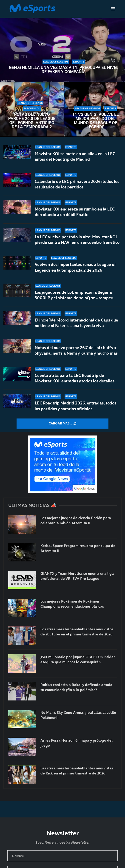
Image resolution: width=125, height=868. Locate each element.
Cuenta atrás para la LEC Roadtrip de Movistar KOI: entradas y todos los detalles (75, 378)
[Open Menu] (113, 9)
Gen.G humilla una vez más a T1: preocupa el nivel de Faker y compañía (64, 70)
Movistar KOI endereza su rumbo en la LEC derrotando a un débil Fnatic (75, 212)
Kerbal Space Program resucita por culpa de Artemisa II (78, 548)
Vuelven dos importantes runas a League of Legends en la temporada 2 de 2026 (75, 267)
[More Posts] (62, 424)
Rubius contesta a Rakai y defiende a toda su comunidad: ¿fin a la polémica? (76, 687)
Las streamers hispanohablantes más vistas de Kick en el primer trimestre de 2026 (77, 771)
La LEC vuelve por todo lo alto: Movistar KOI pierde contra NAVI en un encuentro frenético (77, 240)
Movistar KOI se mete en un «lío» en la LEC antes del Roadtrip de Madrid (75, 156)
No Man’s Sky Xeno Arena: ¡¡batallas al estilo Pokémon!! (78, 715)
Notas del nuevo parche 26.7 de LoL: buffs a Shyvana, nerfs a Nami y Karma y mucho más (76, 351)
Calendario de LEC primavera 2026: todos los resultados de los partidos (77, 184)
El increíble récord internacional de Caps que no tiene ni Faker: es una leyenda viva (76, 323)
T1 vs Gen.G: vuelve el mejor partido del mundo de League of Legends (95, 121)
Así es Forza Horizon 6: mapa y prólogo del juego (77, 743)
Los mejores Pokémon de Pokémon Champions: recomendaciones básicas (72, 604)
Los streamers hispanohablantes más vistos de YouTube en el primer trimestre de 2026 (77, 632)
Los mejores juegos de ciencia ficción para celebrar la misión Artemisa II (76, 520)
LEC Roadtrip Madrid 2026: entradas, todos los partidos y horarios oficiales (75, 406)
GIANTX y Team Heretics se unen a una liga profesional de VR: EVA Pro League (77, 576)
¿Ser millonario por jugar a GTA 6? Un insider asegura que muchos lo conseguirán (78, 659)
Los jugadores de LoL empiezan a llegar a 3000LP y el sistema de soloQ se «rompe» (74, 297)
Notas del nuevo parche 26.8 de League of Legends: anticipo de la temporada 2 (32, 121)
